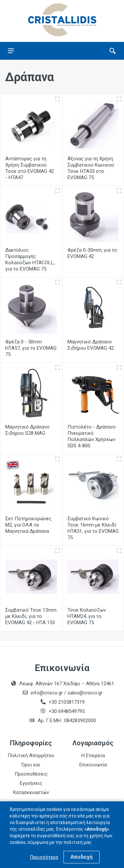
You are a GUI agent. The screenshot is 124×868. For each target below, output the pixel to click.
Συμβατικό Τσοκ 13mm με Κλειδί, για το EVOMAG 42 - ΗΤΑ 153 (31, 616)
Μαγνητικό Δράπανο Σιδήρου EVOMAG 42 (91, 345)
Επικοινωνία (93, 765)
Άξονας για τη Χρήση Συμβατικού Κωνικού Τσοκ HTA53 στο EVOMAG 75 (91, 168)
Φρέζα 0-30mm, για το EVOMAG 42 (92, 253)
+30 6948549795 (67, 711)
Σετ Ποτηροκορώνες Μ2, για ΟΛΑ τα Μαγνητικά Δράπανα (28, 525)
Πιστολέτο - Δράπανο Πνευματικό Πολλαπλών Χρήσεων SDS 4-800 (92, 436)
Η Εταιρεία (93, 755)
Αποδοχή (82, 857)
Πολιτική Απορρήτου (31, 755)
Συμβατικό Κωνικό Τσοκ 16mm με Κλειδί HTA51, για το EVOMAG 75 (93, 528)
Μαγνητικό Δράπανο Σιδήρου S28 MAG (27, 430)
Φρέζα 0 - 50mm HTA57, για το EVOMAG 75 (31, 348)
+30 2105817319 (66, 702)
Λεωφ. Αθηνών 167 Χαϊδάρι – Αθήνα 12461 (67, 684)
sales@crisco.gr (85, 693)
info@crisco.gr (47, 693)
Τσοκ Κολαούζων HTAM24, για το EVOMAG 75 (87, 616)
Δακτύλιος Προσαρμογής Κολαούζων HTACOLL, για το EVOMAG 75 (30, 259)
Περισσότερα (44, 857)
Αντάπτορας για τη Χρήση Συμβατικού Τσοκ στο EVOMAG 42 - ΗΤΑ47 (30, 168)
